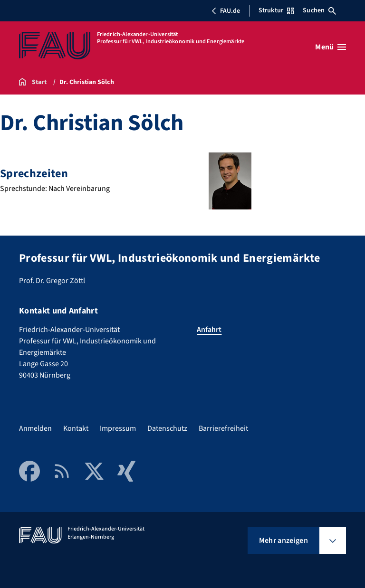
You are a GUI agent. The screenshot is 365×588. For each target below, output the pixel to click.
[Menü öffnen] (331, 47)
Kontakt (76, 428)
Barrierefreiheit (223, 428)
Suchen (319, 10)
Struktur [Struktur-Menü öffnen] (276, 10)
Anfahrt (209, 330)
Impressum (118, 428)
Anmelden (35, 428)
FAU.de (226, 11)
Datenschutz (167, 428)
